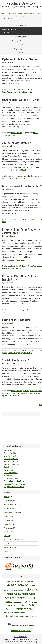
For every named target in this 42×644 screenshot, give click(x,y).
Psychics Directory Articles (14, 484)
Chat (21, 53)
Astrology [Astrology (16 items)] (20, 581)
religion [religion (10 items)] (34, 609)
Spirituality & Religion (18, 266)
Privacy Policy (32, 642)
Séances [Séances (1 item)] (18, 19)
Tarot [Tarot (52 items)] (22, 19)
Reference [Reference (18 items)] (11, 609)
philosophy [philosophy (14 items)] (9, 602)
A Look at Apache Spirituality (16, 143)
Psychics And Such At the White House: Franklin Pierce (21, 278)
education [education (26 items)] (23, 585)
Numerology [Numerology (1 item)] (21, 16)
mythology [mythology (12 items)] (8, 598)
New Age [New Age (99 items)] (15, 16)
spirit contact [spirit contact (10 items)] (30, 613)
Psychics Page (10, 450)
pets (32, 219)
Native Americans (15, 179)
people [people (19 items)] (34, 598)
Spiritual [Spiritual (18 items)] (9, 616)
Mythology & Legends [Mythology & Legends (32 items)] (35, 13)
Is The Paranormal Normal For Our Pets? (22, 186)
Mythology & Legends (11, 512)
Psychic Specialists (21, 49)
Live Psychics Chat (11, 456)
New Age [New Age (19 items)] (17, 598)
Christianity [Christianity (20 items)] (9, 13)
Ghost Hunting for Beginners (16, 320)
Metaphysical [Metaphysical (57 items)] (26, 13)
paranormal (12, 353)
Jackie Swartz (9, 62)
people (40, 266)
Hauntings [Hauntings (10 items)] (20, 590)
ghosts (5, 135)
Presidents (6, 268)
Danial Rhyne (9, 103)
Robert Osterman (10, 364)
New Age (7, 520)
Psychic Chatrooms (12, 464)
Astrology (7, 497)
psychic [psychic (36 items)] (27, 601)
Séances (7, 536)
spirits (30, 92)
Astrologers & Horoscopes (21, 41)
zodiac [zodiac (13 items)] (21, 619)
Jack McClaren (10, 146)
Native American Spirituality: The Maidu (21, 99)
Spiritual (5, 396)
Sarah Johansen (10, 189)
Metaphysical (8, 508)
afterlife (36, 133)
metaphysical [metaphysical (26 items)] (14, 594)
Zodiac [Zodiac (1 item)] (36, 19)
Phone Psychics (21, 37)
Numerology (9, 476)
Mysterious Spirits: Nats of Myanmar (20, 59)
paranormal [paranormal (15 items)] (26, 598)
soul (9, 135)
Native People (7, 92)
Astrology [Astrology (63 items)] (3, 13)
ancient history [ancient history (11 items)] (11, 581)
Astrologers (8, 470)
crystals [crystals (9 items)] (27, 581)
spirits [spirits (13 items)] (36, 613)
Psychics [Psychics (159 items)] (34, 16)
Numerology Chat (11, 478)
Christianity (8, 501)
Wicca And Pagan (10, 547)
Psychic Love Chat (11, 462)
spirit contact (15, 268)
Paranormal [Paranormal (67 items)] (28, 16)
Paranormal (15, 219)
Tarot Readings (10, 467)
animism (36, 90)
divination (25, 393)
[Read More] (14, 84)
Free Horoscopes (11, 473)
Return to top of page (21, 637)
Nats (14, 92)
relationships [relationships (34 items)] (24, 609)
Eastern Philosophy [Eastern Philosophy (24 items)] (17, 13)
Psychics (7, 532)
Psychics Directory (21, 3)
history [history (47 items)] (29, 589)
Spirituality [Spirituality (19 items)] (24, 616)
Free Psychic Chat (11, 459)
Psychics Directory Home (14, 487)
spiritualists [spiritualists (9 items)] (16, 616)
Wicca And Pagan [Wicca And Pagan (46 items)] (29, 19)
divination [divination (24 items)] (12, 585)
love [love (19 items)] (36, 590)
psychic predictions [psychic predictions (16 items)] (20, 605)
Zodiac (6, 551)
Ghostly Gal (9, 283)
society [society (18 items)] (22, 613)
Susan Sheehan (10, 236)
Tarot (21, 45)
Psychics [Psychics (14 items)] (32, 605)
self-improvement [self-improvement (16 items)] (11, 613)
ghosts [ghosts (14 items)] (14, 590)
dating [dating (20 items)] (32, 581)
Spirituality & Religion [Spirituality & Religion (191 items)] (10, 19)
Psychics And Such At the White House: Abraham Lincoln (21, 231)
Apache (36, 176)
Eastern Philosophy (11, 505)
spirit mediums (22, 92)
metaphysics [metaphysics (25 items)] (29, 594)
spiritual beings (27, 353)
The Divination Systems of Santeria (19, 360)
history (33, 310)
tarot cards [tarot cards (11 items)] (33, 616)
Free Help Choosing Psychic (15, 481)
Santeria (32, 393)
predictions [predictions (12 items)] (17, 602)
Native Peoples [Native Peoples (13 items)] (9, 16)
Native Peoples (16, 90)
